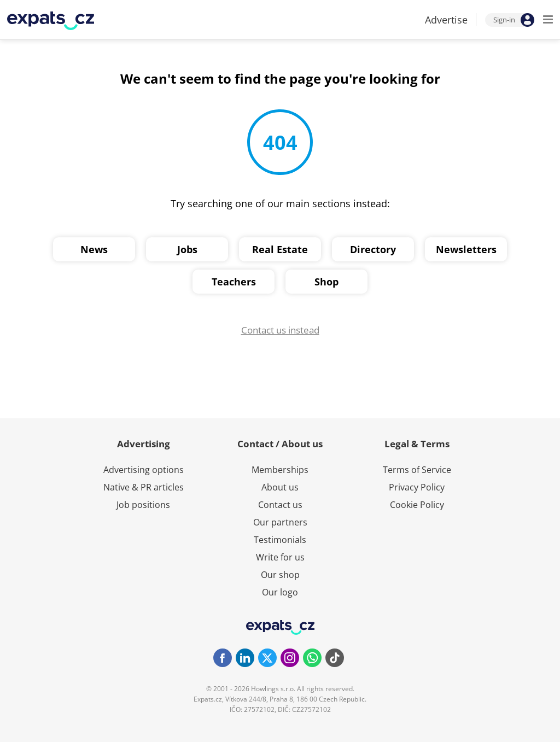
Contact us (280, 505)
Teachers (234, 282)
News (94, 249)
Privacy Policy (417, 487)
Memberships (280, 470)
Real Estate (280, 249)
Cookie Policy (417, 505)
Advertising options (144, 470)
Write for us (280, 557)
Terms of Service (417, 470)
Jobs (187, 249)
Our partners (280, 522)
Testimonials (280, 540)
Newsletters (466, 249)
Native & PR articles (144, 487)
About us (280, 487)
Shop (326, 282)
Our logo (280, 592)
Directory (373, 249)
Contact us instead (280, 330)
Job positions (143, 505)
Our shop (280, 575)
